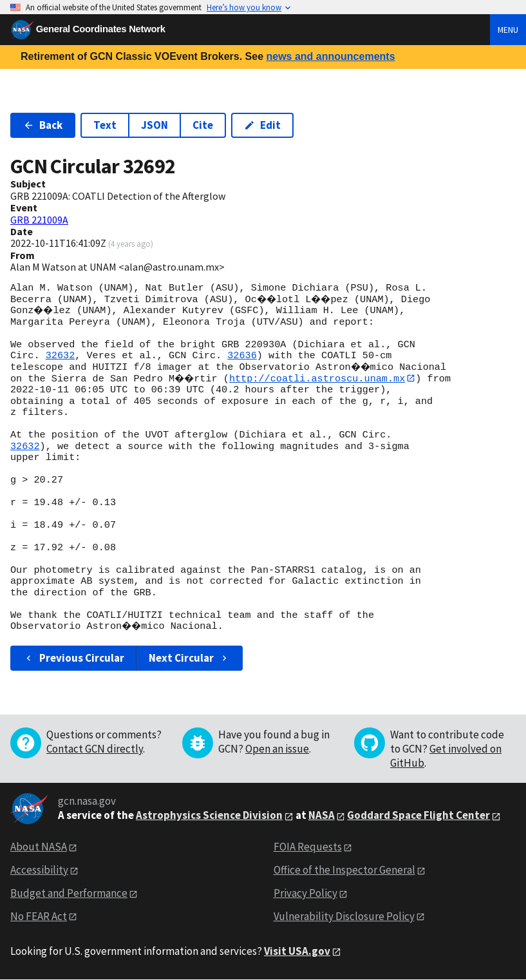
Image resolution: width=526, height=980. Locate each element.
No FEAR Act (39, 916)
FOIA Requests (308, 847)
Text (105, 125)
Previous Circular (74, 658)
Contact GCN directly (95, 749)
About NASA (39, 847)
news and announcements (330, 56)
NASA (322, 816)
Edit (262, 125)
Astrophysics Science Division (209, 816)
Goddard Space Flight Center (418, 816)
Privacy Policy (305, 893)
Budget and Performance (69, 893)
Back (43, 125)
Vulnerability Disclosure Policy (344, 916)
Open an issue (277, 749)
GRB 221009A (39, 220)
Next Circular (189, 658)
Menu (508, 30)
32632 (61, 356)
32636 (242, 356)
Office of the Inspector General (344, 870)
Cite (203, 125)
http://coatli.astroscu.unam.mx (321, 378)
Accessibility (39, 870)
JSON (155, 125)
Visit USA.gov (297, 951)
